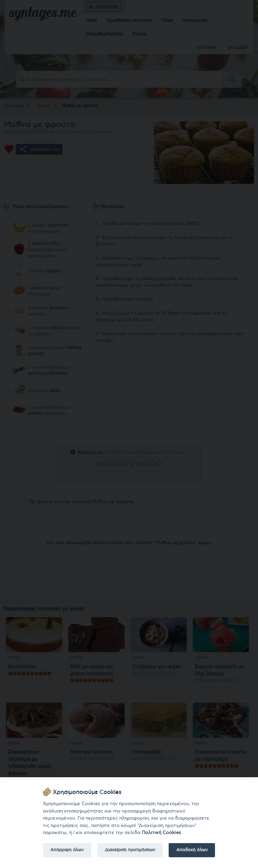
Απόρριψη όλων (67, 850)
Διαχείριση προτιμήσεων (130, 850)
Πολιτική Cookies (161, 833)
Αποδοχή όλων (192, 850)
